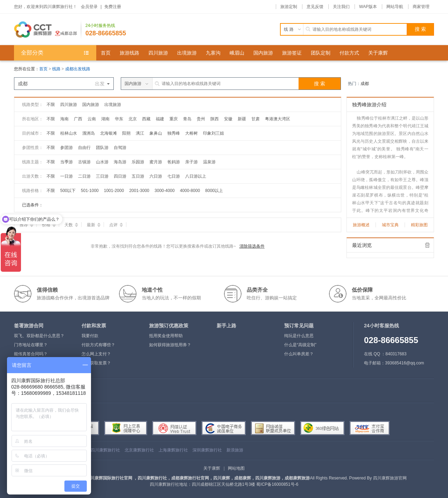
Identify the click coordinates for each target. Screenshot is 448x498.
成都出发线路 (78, 69)
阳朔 (126, 133)
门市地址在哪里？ (31, 345)
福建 (160, 119)
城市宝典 (390, 225)
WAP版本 (368, 7)
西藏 (146, 119)
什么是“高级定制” (300, 345)
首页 (43, 69)
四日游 (120, 176)
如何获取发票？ (96, 363)
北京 (133, 119)
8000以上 (214, 191)
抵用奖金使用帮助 (166, 336)
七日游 (174, 176)
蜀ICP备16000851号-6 (277, 484)
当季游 (66, 162)
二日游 (84, 176)
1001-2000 (114, 191)
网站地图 (236, 468)
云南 (92, 119)
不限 (51, 105)
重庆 (174, 119)
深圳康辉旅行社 (207, 450)
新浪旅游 (235, 450)
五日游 (138, 176)
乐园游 (138, 162)
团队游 (102, 148)
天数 (71, 225)
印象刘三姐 (213, 133)
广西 (78, 119)
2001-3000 (139, 191)
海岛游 (120, 162)
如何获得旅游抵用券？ (170, 345)
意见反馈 (315, 7)
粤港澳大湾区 (278, 119)
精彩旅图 (419, 225)
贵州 (201, 119)
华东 (119, 119)
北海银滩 (108, 133)
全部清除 (427, 245)
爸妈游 (174, 162)
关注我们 (341, 7)
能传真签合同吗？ (31, 354)
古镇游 (84, 162)
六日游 (156, 176)
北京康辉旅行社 (139, 450)
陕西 (215, 119)
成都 (365, 84)
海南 (64, 119)
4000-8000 (190, 191)
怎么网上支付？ (96, 354)
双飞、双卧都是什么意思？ (39, 336)
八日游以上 (196, 176)
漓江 (140, 133)
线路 (57, 69)
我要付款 (90, 336)
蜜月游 (156, 162)
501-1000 (90, 191)
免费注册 (113, 7)
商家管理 (421, 7)
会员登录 (89, 7)
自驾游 (120, 148)
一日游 (66, 176)
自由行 (84, 148)
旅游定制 (289, 7)
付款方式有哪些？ (98, 345)
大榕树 (191, 133)
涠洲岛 (89, 133)
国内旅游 (91, 105)
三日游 (102, 176)
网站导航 (395, 7)
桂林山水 (69, 133)
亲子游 (191, 162)
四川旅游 (69, 105)
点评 (116, 225)
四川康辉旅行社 (105, 450)
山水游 (102, 162)
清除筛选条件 (252, 246)
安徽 (228, 119)
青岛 (187, 119)
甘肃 (255, 119)
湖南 (105, 119)
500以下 (68, 191)
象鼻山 (156, 133)
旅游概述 (361, 225)
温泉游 (209, 162)
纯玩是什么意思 (299, 336)
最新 (94, 225)
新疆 (242, 119)
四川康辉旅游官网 (390, 478)
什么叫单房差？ (299, 354)
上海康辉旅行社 (173, 450)
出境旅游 (113, 105)
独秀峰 (174, 133)
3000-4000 (165, 191)
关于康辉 (212, 468)
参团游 (66, 148)
